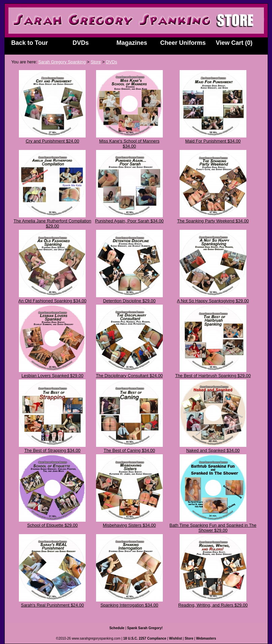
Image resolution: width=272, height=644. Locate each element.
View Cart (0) (234, 43)
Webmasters (206, 638)
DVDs (81, 43)
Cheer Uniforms (183, 43)
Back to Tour (29, 43)
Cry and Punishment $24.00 (52, 141)
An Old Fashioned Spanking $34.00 (52, 301)
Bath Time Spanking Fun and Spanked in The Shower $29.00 (213, 528)
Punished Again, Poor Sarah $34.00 (129, 221)
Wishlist (176, 638)
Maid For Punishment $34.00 (213, 141)
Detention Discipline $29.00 (129, 301)
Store (96, 62)
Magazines (132, 43)
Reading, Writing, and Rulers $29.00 (213, 605)
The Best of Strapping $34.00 (52, 450)
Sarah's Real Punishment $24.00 (52, 605)
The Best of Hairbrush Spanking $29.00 (213, 376)
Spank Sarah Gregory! (145, 628)
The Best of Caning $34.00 (129, 450)
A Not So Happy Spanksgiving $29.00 (213, 301)
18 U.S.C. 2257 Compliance (145, 638)
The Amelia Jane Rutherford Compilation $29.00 (52, 223)
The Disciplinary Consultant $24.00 (129, 376)
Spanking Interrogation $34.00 (129, 605)
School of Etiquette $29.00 (52, 525)
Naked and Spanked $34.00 (213, 450)
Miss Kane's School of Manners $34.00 (129, 144)
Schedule (117, 628)
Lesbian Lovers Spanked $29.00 (53, 376)
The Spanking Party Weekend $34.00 (213, 221)
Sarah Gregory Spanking (62, 62)
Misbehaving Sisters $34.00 (129, 525)
